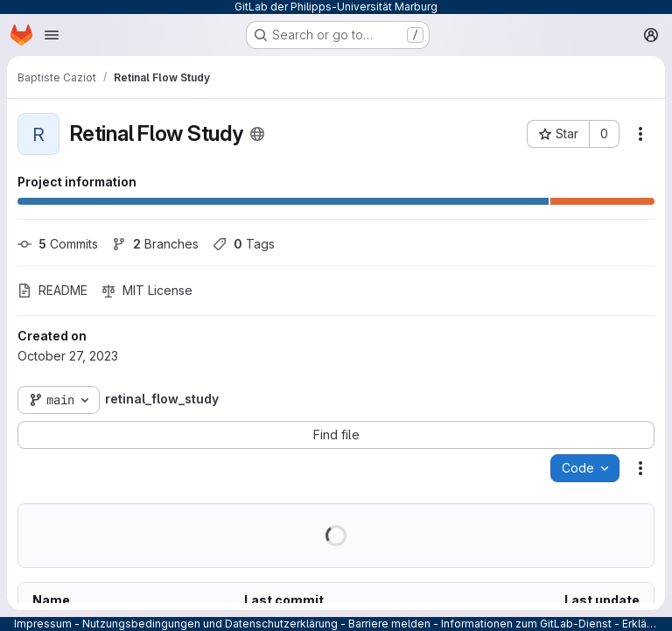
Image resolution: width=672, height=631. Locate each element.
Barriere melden (389, 624)
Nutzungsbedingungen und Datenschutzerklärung (210, 624)
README (52, 290)
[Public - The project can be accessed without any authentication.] (257, 134)
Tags (244, 244)
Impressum (43, 624)
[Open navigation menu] (52, 35)
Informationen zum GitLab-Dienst (526, 624)
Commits (58, 244)
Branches (155, 244)
